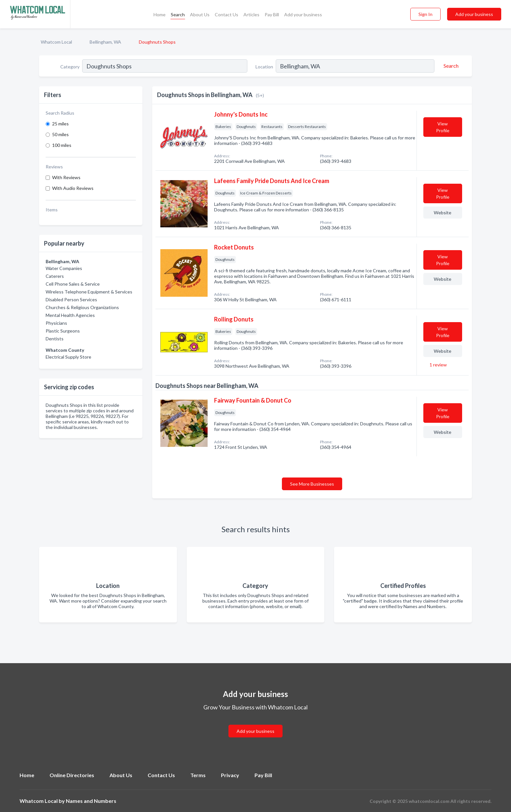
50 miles (60, 134)
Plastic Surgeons (63, 331)
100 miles (62, 145)
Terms (198, 775)
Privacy (230, 775)
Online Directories (72, 775)
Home (160, 14)
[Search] (450, 66)
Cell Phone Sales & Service (73, 284)
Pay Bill (272, 14)
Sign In (425, 14)
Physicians (56, 323)
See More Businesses (312, 484)
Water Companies (64, 268)
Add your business (303, 14)
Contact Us (226, 14)
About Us (200, 14)
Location (264, 67)
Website (443, 213)
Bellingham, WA (105, 42)
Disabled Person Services (71, 299)
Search (178, 14)
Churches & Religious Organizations (82, 307)
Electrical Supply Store (68, 357)
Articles (251, 14)
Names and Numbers (91, 801)
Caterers (55, 276)
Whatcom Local (56, 42)
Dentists (55, 339)
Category (70, 67)
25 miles (60, 124)
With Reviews (66, 177)
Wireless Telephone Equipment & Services (89, 292)
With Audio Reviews (73, 188)
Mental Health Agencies (70, 315)
